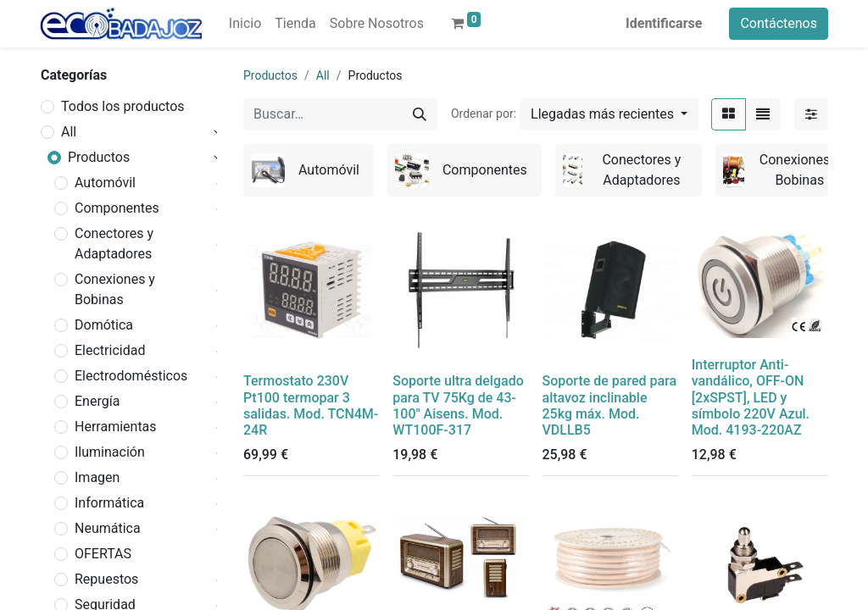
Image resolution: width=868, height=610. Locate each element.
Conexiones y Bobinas (115, 289)
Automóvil (105, 183)
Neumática (108, 528)
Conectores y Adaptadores (114, 244)
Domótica (104, 325)
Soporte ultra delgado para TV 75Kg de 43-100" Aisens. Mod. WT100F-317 (458, 405)
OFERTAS (103, 554)
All (69, 132)
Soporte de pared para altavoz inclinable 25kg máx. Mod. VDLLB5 (610, 405)
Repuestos (106, 579)
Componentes (117, 208)
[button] (609, 114)
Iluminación (110, 452)
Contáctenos (779, 23)
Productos (99, 157)
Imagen (97, 477)
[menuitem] (245, 24)
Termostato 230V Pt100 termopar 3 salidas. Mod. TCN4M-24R (311, 405)
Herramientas (116, 427)
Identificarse (664, 23)
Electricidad (110, 350)
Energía (97, 401)
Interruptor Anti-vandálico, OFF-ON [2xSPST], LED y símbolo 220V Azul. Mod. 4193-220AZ (751, 397)
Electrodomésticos (131, 376)
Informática (109, 503)
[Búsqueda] (420, 114)
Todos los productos (123, 106)
